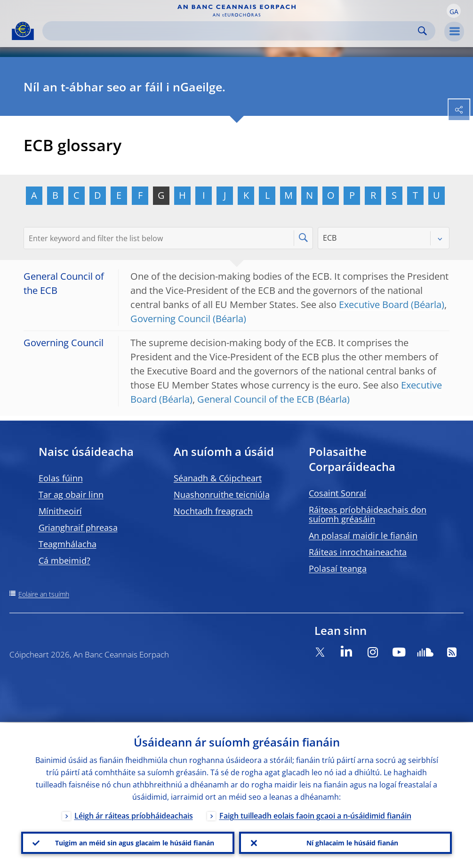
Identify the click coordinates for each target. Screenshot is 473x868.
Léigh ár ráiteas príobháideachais (134, 815)
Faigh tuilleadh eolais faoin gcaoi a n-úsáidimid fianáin (315, 815)
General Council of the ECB (256, 399)
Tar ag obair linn (71, 495)
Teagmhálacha (68, 544)
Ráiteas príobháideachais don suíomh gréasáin (368, 514)
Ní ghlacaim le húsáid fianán (352, 842)
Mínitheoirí (60, 511)
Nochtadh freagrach (213, 511)
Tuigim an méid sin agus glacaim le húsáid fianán (135, 842)
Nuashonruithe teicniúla (222, 495)
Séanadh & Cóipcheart (218, 478)
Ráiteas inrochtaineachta (358, 552)
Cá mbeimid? (64, 560)
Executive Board (374, 304)
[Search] (231, 31)
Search (422, 31)
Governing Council (170, 319)
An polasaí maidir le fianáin (363, 535)
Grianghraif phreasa (78, 527)
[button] (454, 11)
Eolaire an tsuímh (44, 594)
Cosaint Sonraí (337, 493)
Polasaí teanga (338, 568)
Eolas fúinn (61, 478)
